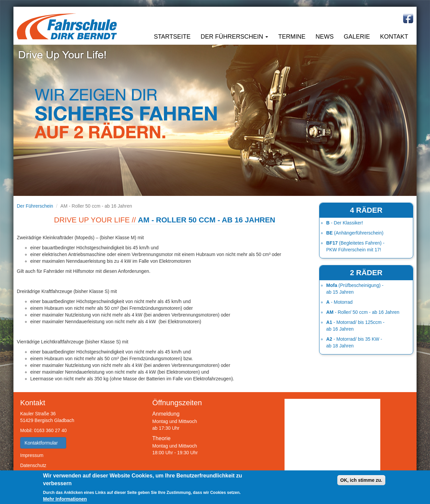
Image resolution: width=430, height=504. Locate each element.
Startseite (172, 37)
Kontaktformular (43, 443)
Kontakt (394, 37)
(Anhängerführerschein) (355, 233)
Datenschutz (33, 465)
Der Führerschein (234, 37)
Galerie (357, 37)
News (325, 37)
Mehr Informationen (65, 499)
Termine (292, 37)
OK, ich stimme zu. (361, 480)
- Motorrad (339, 302)
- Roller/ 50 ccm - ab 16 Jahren (363, 312)
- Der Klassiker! (345, 223)
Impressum (32, 455)
